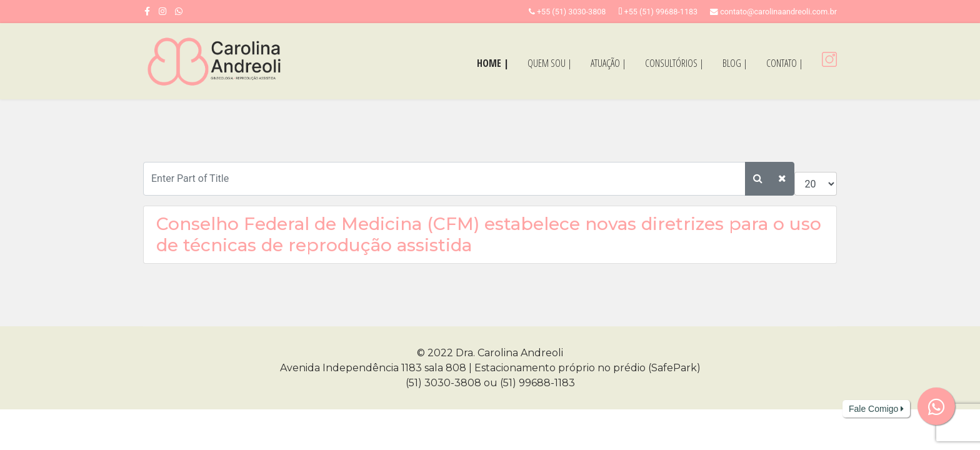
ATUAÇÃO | (608, 63)
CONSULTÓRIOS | (674, 63)
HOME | (493, 63)
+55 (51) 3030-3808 (572, 12)
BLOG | (735, 63)
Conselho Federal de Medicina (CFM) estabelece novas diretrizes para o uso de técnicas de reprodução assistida (489, 234)
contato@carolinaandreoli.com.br (778, 12)
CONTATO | (785, 63)
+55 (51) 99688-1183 (661, 12)
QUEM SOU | (550, 63)
